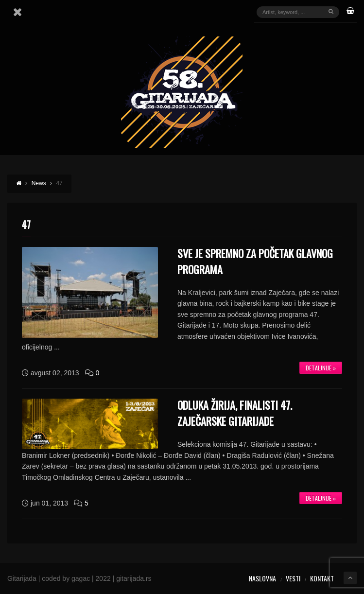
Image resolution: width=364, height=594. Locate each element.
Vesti (293, 578)
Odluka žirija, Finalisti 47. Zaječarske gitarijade (235, 413)
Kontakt (322, 578)
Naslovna (262, 578)
